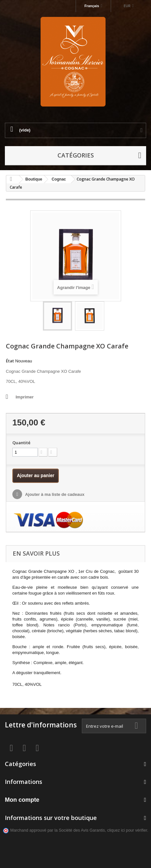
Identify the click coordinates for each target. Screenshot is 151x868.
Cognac (59, 179)
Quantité (21, 443)
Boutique (34, 179)
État (10, 361)
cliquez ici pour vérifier (127, 830)
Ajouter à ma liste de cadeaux (54, 494)
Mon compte (22, 800)
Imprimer (25, 397)
